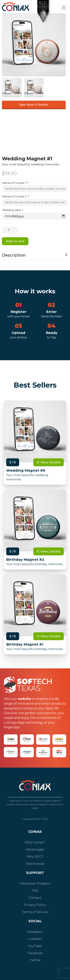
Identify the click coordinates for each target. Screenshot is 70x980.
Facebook (35, 953)
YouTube (35, 946)
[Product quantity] (10, 230)
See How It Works (34, 105)
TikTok (35, 960)
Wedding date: (13, 210)
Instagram (35, 932)
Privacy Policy (35, 905)
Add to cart (15, 241)
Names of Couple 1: (15, 183)
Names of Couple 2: (16, 196)
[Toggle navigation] (64, 8)
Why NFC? (35, 857)
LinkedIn (35, 939)
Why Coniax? (35, 842)
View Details (49, 462)
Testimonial (35, 864)
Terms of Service (35, 912)
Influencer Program (35, 883)
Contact (35, 898)
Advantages (35, 849)
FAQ (35, 891)
